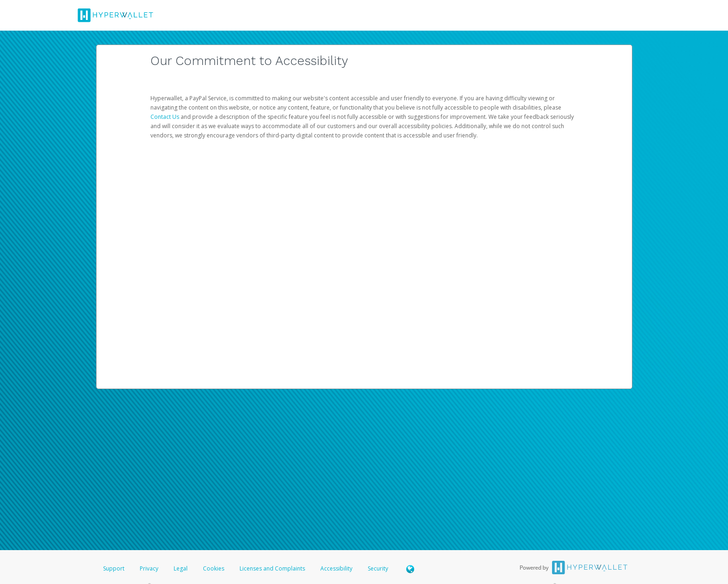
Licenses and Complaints (273, 568)
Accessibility (336, 568)
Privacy (149, 568)
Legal (181, 568)
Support (114, 568)
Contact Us (166, 117)
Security (378, 568)
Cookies (214, 568)
